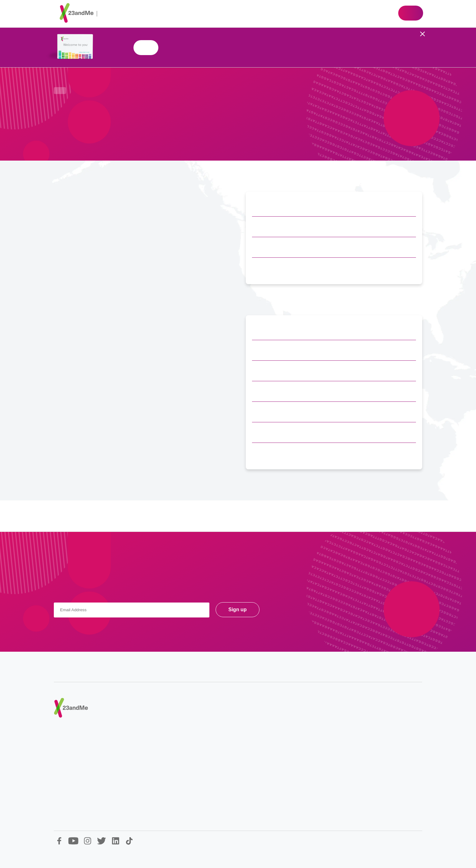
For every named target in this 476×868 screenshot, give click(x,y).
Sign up (238, 610)
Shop (411, 13)
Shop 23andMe (146, 48)
